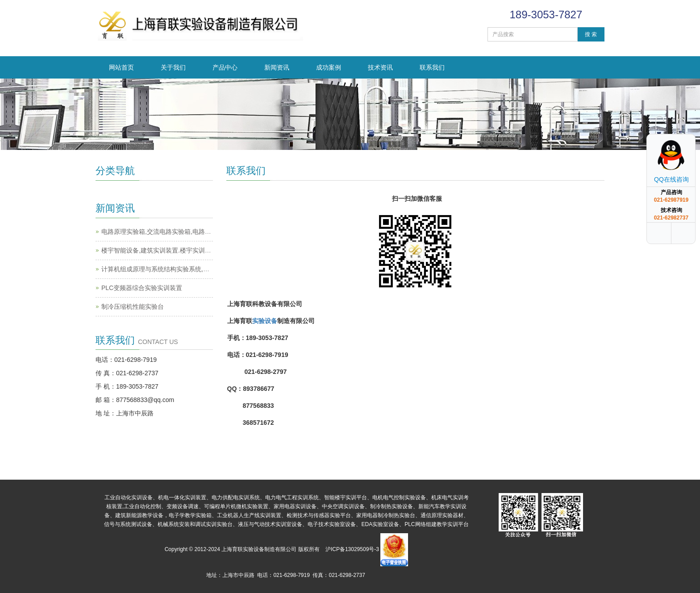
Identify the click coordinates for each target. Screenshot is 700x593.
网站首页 (121, 67)
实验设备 (265, 321)
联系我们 (432, 67)
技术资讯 (380, 67)
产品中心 (225, 67)
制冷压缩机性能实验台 (133, 307)
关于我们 (173, 67)
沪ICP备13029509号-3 (352, 549)
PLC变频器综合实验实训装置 (142, 288)
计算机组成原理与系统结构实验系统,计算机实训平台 (174, 269)
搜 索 (591, 34)
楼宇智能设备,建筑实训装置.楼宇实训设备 (159, 250)
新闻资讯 (277, 67)
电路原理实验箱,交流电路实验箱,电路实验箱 (162, 232)
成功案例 (329, 67)
